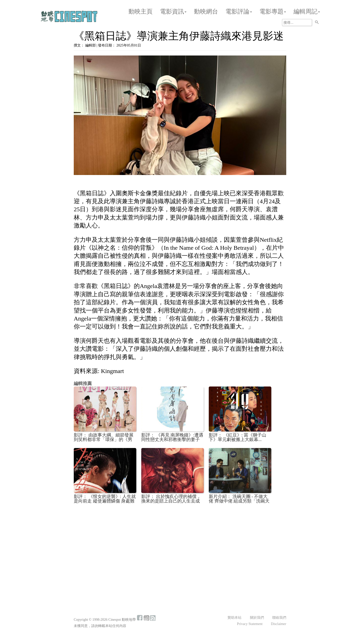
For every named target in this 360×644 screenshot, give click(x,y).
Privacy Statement (250, 624)
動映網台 (206, 11)
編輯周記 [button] (307, 11)
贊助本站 (234, 618)
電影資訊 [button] (173, 11)
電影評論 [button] (239, 11)
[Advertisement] (180, 544)
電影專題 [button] (273, 11)
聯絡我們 (279, 618)
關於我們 (257, 618)
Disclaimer (279, 624)
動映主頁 (140, 11)
